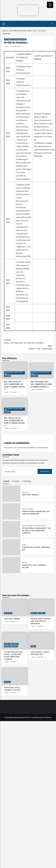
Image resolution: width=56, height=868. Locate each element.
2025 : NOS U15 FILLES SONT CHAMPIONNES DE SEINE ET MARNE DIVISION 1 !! (14, 385)
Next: (28, 347)
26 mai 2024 (40, 390)
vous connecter (19, 447)
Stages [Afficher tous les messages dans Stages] (24, 545)
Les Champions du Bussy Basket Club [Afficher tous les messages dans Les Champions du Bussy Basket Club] (15, 39)
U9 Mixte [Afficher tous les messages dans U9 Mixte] (44, 526)
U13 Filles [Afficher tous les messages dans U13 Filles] (7, 412)
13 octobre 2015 (16, 46)
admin (7, 46)
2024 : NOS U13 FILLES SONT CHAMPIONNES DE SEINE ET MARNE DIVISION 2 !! (14, 422)
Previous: (28, 342)
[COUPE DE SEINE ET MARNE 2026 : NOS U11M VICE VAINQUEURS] (11, 511)
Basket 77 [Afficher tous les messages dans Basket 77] (25, 509)
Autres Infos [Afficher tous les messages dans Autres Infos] (25, 492)
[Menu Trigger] (50, 5)
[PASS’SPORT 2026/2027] (11, 493)
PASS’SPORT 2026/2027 (30, 495)
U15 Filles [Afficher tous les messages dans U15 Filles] (7, 376)
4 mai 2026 (13, 621)
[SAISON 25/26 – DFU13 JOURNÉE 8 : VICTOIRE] (11, 565)
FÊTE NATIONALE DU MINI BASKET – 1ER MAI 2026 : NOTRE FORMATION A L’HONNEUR (36, 531)
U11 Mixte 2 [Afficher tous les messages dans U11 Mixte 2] (38, 526)
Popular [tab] (16, 481)
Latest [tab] (6, 481)
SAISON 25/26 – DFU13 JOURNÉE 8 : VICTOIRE (12, 689)
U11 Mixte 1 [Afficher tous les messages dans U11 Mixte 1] (34, 376)
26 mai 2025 (13, 392)
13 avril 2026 (13, 693)
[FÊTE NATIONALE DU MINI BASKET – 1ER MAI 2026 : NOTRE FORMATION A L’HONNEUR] (11, 529)
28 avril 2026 (40, 657)
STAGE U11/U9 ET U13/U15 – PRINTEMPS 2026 (40, 653)
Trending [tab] (26, 481)
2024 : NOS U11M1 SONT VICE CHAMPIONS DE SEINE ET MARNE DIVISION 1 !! (41, 384)
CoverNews (35, 717)
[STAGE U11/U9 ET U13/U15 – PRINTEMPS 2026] (11, 547)
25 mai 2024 (13, 428)
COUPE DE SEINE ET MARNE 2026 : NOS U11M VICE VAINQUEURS (36, 513)
